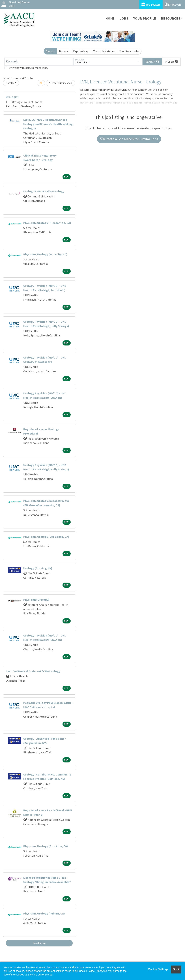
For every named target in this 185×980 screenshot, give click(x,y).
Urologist (12, 97)
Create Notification (60, 83)
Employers (173, 4)
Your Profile (145, 18)
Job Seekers (151, 4)
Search (50, 51)
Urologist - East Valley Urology (44, 191)
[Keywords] (39, 62)
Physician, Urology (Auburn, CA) (44, 913)
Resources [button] (171, 18)
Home (110, 18)
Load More (39, 943)
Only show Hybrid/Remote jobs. (28, 68)
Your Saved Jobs (129, 51)
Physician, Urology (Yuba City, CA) (45, 254)
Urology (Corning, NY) (38, 568)
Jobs (124, 18)
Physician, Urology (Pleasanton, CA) (47, 223)
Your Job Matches (104, 51)
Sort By (10, 83)
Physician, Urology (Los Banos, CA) (46, 537)
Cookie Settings (158, 969)
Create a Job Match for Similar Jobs (129, 139)
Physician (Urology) (36, 600)
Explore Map (81, 51)
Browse (64, 51)
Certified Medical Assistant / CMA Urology (33, 671)
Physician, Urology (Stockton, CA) (46, 846)
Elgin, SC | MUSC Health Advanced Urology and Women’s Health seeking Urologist (48, 124)
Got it (176, 969)
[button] (171, 62)
